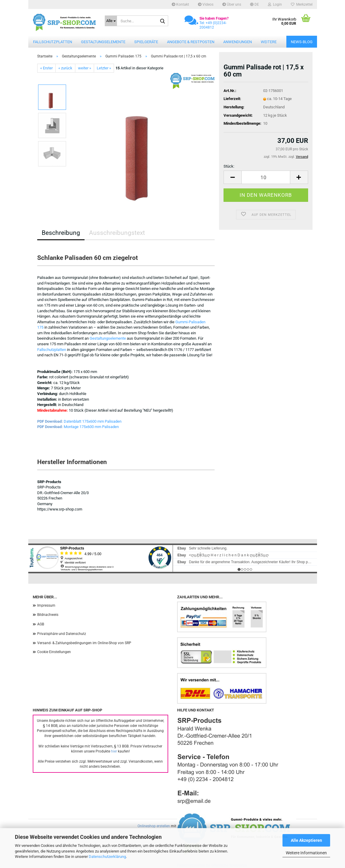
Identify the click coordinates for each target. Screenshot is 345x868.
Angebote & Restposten (191, 42)
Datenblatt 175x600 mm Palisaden (93, 421)
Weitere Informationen (306, 853)
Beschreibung (61, 233)
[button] (255, 4)
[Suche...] (111, 21)
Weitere (269, 42)
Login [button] (275, 4)
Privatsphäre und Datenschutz (62, 634)
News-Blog (302, 42)
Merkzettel (302, 4)
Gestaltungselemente (103, 42)
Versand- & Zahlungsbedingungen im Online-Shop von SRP (84, 643)
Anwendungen (238, 42)
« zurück (65, 68)
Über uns (232, 4)
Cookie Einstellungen (54, 652)
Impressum (46, 605)
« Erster (46, 68)
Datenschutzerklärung (107, 857)
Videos (206, 4)
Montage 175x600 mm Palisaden (91, 427)
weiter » (85, 68)
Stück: (229, 166)
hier (114, 751)
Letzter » (104, 68)
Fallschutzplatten (53, 42)
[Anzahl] (266, 177)
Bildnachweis (48, 615)
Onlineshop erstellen (154, 826)
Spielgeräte (146, 42)
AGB (41, 624)
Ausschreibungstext (117, 233)
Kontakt (180, 4)
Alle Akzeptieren (306, 840)
